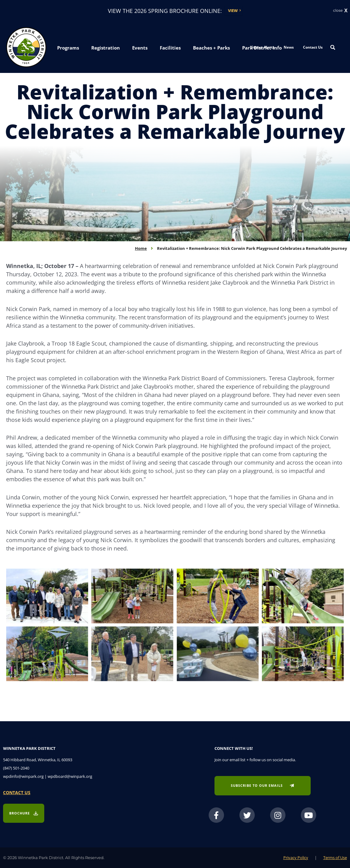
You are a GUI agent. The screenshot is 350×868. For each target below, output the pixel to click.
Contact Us (313, 47)
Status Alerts (263, 47)
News (289, 47)
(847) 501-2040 (16, 768)
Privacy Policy (296, 858)
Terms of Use (335, 858)
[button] (68, 48)
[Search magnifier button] (333, 47)
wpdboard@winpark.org (70, 776)
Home (141, 248)
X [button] (346, 11)
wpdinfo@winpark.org (23, 776)
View (233, 10)
